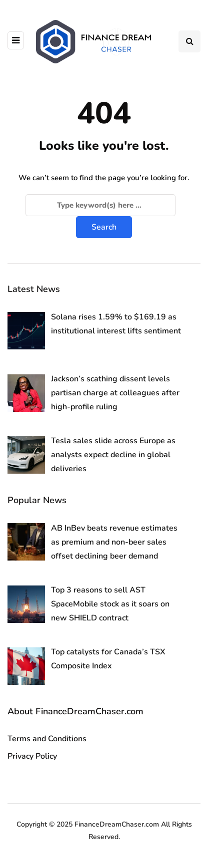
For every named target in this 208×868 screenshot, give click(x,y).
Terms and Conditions (47, 739)
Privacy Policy (32, 756)
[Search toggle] (189, 41)
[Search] (100, 205)
